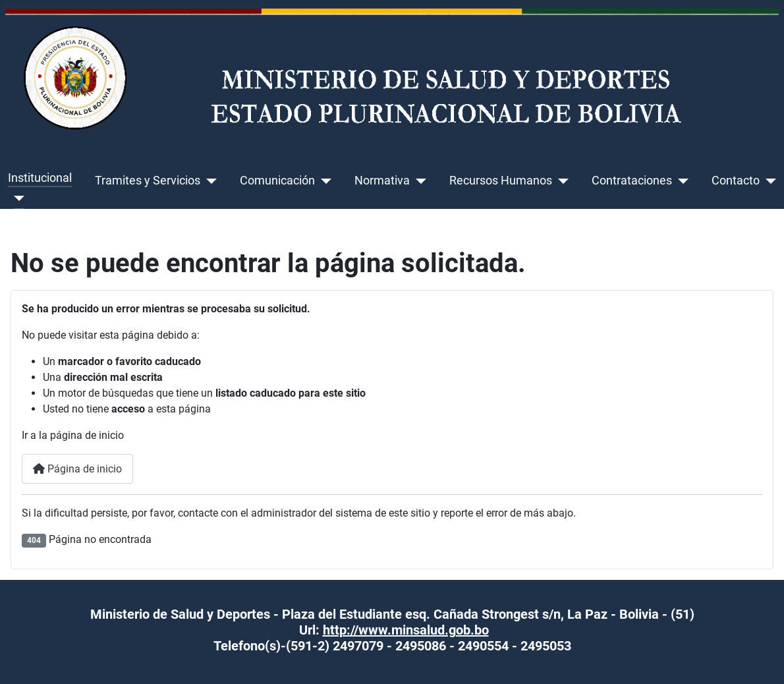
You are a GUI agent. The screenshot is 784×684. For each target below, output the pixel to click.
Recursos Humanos (501, 181)
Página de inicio (77, 469)
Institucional (40, 178)
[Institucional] (16, 198)
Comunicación (277, 181)
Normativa (382, 181)
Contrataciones (632, 181)
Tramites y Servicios (148, 181)
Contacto (736, 181)
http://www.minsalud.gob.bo (406, 630)
